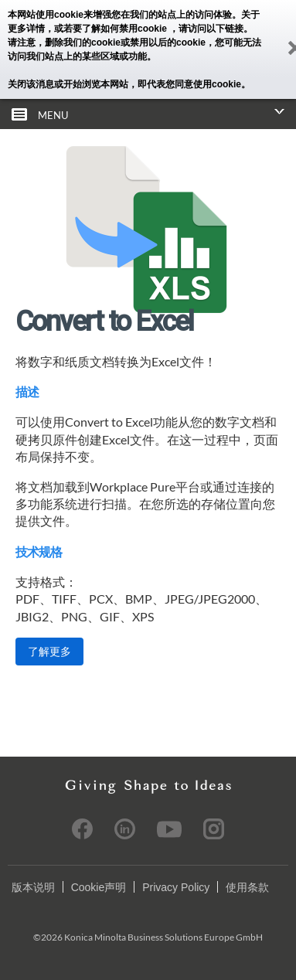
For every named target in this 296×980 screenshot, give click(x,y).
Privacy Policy (176, 887)
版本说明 (33, 887)
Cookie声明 (99, 887)
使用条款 (247, 887)
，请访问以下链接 (206, 29)
